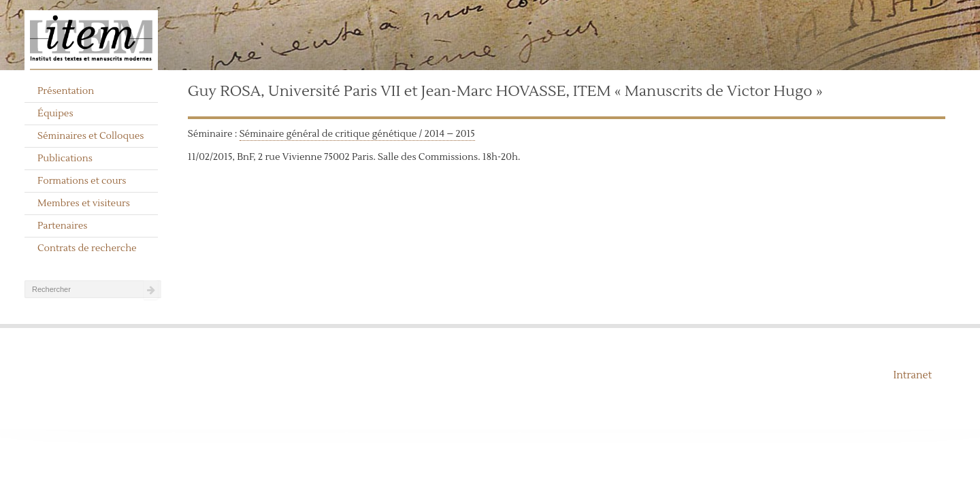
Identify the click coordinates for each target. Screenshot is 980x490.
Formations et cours (82, 181)
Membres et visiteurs (84, 203)
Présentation (66, 91)
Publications (65, 159)
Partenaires (63, 226)
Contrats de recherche (87, 248)
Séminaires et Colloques (91, 136)
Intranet (912, 375)
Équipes (55, 114)
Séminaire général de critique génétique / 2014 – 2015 (357, 134)
